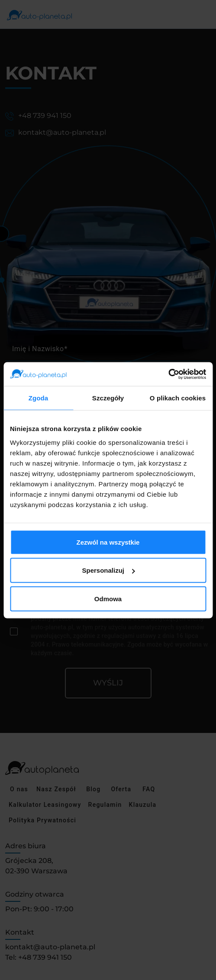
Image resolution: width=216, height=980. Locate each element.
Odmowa (108, 598)
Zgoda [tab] (39, 398)
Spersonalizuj (108, 570)
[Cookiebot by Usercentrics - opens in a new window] (168, 374)
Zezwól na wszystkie (108, 542)
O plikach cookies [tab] (178, 398)
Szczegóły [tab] (108, 398)
